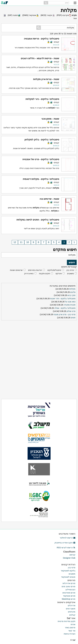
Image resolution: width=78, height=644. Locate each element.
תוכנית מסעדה (70, 305)
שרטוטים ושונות (16, 270)
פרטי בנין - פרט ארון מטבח (64, 314)
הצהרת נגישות (70, 634)
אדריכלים (72, 606)
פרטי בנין (70, 270)
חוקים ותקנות (45, 274)
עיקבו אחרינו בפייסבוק (65, 543)
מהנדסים (72, 612)
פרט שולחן (71, 311)
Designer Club (69, 558)
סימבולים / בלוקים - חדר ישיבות (63, 299)
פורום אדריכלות (69, 583)
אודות (73, 624)
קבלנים (72, 615)
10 (28, 242)
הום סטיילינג (70, 590)
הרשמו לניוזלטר (68, 538)
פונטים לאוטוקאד (68, 577)
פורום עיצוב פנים (68, 586)
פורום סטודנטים (69, 593)
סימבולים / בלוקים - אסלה (65, 308)
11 (21, 242)
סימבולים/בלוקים (54, 270)
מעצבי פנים (71, 609)
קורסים (72, 555)
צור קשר (72, 631)
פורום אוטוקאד (69, 596)
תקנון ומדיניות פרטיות (67, 621)
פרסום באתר (70, 628)
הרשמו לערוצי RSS (66, 548)
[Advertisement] (39, 339)
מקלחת (72, 289)
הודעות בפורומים (35, 270)
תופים (73, 318)
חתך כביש (72, 295)
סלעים (73, 292)
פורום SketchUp (69, 599)
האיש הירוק (29, 274)
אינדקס (59, 274)
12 (15, 242)
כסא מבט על (70, 302)
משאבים (70, 274)
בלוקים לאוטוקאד (68, 571)
